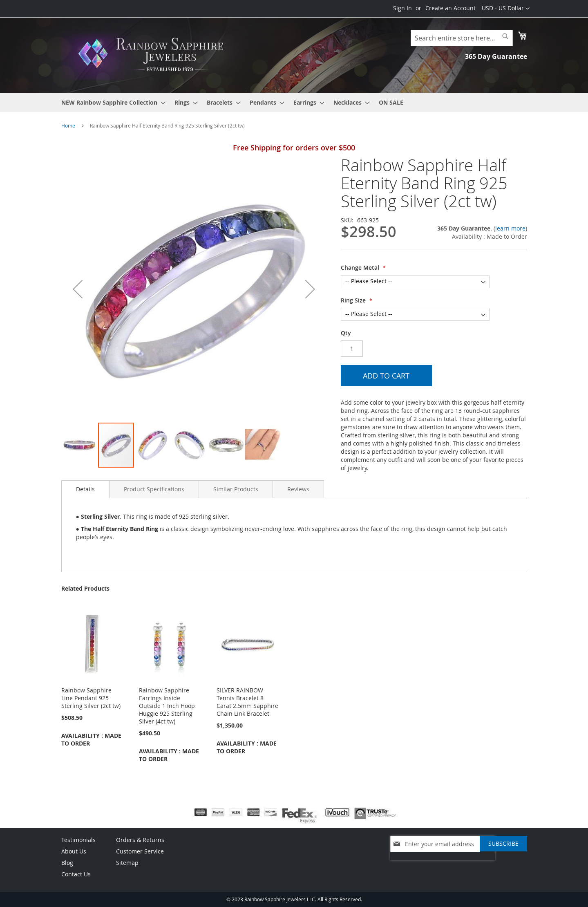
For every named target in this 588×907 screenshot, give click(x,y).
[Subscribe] (503, 844)
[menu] (294, 102)
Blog (67, 863)
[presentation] (443, 864)
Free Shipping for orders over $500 (294, 148)
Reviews (298, 489)
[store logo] (153, 55)
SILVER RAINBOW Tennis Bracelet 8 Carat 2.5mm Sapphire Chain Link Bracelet (247, 702)
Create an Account (451, 8)
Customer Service (140, 851)
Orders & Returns (140, 840)
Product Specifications (154, 489)
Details (85, 489)
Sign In (402, 8)
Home (68, 125)
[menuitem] (111, 102)
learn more (510, 228)
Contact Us (76, 874)
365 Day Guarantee (496, 56)
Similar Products (236, 489)
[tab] (85, 489)
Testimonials (78, 840)
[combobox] (462, 38)
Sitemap (127, 863)
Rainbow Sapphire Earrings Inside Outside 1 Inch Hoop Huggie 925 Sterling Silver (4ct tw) (167, 706)
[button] (506, 9)
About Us (74, 851)
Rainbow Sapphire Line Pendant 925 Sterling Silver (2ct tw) (91, 698)
